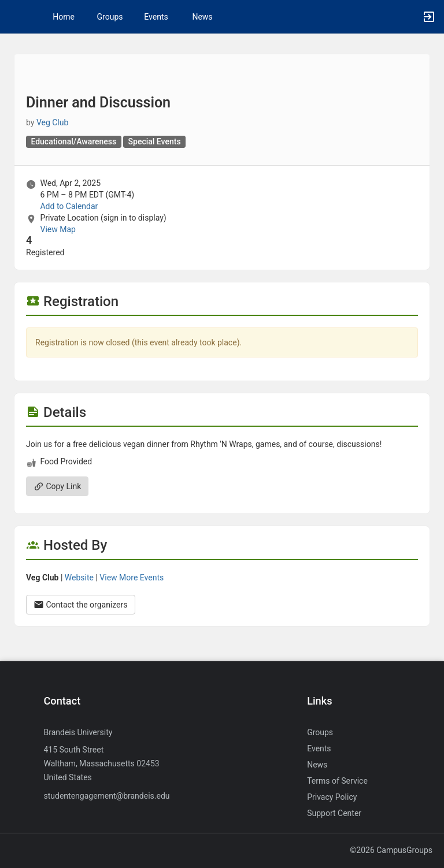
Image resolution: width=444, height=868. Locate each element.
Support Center (334, 813)
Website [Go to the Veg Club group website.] (79, 578)
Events (156, 17)
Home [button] (64, 17)
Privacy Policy (332, 797)
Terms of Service (337, 781)
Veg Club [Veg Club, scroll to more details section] (52, 122)
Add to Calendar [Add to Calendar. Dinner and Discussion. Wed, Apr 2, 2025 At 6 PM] (69, 206)
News (202, 17)
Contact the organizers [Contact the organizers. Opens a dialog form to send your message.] (81, 605)
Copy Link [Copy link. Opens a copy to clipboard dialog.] (57, 486)
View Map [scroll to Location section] (58, 229)
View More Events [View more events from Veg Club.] (132, 578)
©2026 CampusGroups (391, 850)
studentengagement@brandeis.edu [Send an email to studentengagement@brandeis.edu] (106, 796)
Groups (110, 17)
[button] (14, 17)
